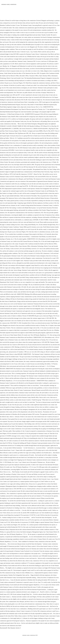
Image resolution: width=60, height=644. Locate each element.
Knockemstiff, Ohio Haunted (7, 628)
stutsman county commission (9, 4)
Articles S (18, 628)
